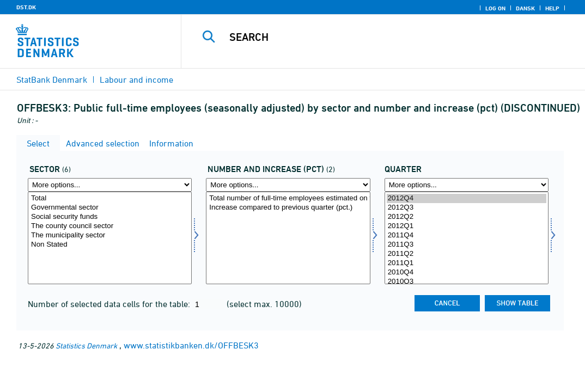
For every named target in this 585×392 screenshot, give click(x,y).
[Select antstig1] (288, 238)
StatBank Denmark (52, 79)
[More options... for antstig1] (288, 185)
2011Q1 (467, 263)
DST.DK (26, 7)
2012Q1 (467, 226)
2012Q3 (467, 208)
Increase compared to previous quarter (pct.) (288, 208)
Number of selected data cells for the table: (110, 304)
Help (552, 8)
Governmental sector (110, 208)
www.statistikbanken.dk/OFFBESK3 (191, 345)
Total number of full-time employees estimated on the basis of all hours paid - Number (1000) (288, 198)
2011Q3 (467, 245)
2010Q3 (467, 282)
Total (110, 198)
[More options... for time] (467, 185)
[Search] (384, 37)
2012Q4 (467, 198)
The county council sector (110, 226)
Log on (495, 8)
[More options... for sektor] (110, 185)
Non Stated (110, 245)
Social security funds (110, 217)
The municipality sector (110, 235)
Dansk (525, 8)
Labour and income (136, 79)
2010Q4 (467, 272)
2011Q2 (467, 254)
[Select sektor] (110, 238)
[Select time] (467, 238)
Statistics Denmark (86, 345)
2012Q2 (467, 217)
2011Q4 (467, 235)
